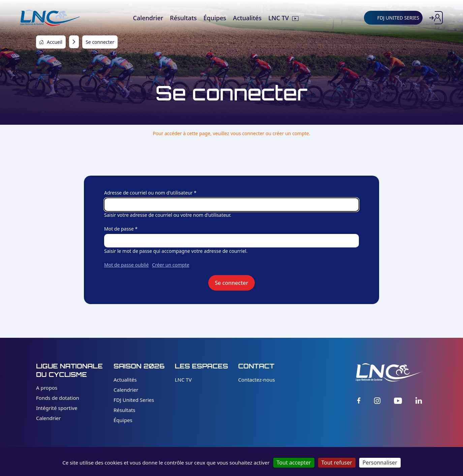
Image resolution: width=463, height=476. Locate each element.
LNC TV (183, 380)
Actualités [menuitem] (247, 18)
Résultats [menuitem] (183, 18)
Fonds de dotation (58, 398)
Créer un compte (171, 265)
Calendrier (48, 418)
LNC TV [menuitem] (279, 18)
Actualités (125, 380)
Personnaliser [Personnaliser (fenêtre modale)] (380, 463)
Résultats (125, 410)
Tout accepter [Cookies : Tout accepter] (294, 463)
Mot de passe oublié (126, 265)
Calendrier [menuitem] (148, 18)
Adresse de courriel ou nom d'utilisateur (148, 193)
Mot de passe (119, 229)
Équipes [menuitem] (215, 18)
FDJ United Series (134, 400)
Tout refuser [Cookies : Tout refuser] (337, 463)
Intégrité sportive (57, 408)
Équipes (123, 420)
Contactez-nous (257, 380)
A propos (47, 388)
